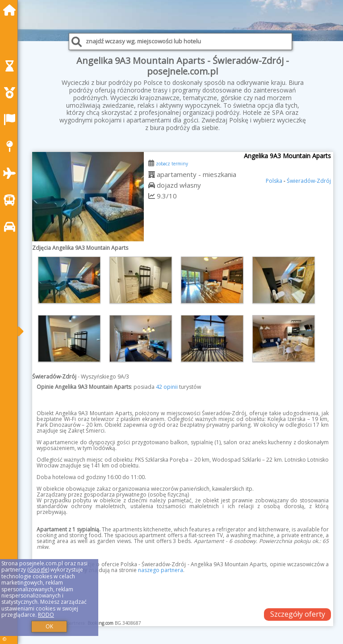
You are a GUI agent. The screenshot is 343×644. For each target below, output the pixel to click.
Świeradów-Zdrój (309, 181)
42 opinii (167, 387)
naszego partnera (161, 570)
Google (38, 570)
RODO (46, 615)
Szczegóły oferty (298, 614)
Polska (274, 181)
